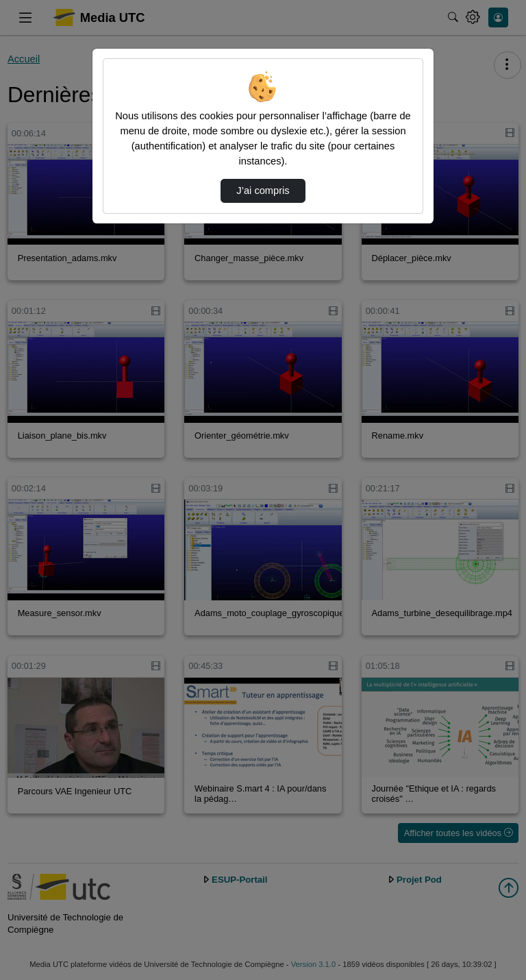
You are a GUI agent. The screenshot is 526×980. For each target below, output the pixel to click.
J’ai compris (263, 191)
